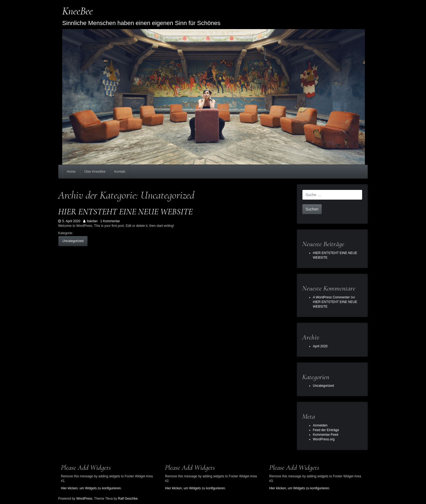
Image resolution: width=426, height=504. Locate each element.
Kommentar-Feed (326, 435)
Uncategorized (73, 241)
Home (71, 172)
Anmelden (320, 425)
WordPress (84, 499)
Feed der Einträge (326, 430)
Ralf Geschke (128, 499)
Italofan (90, 221)
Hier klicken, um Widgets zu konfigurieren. (91, 488)
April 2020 (320, 346)
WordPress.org (324, 439)
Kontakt (120, 172)
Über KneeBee (95, 172)
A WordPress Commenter (331, 297)
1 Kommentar (110, 221)
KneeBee (77, 11)
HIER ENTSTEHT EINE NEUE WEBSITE (125, 211)
